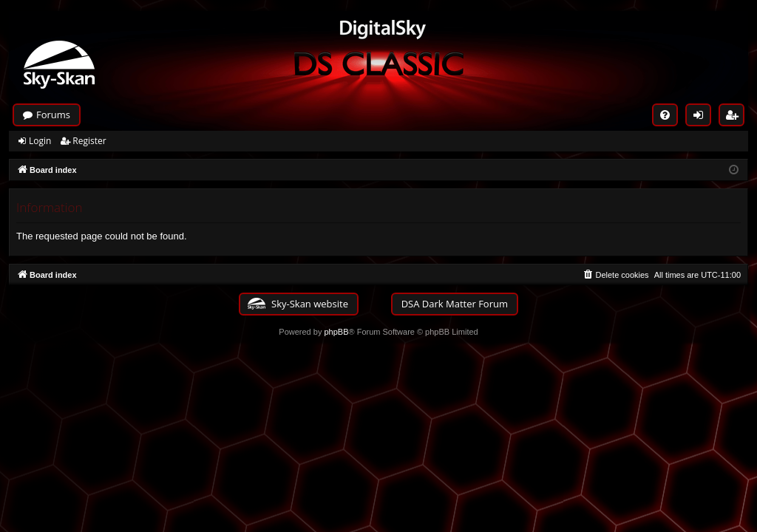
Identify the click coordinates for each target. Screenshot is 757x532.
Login (40, 141)
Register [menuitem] (736, 117)
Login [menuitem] (702, 117)
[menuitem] (665, 115)
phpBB (336, 332)
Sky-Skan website (310, 304)
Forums (53, 115)
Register (89, 141)
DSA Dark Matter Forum (455, 304)
